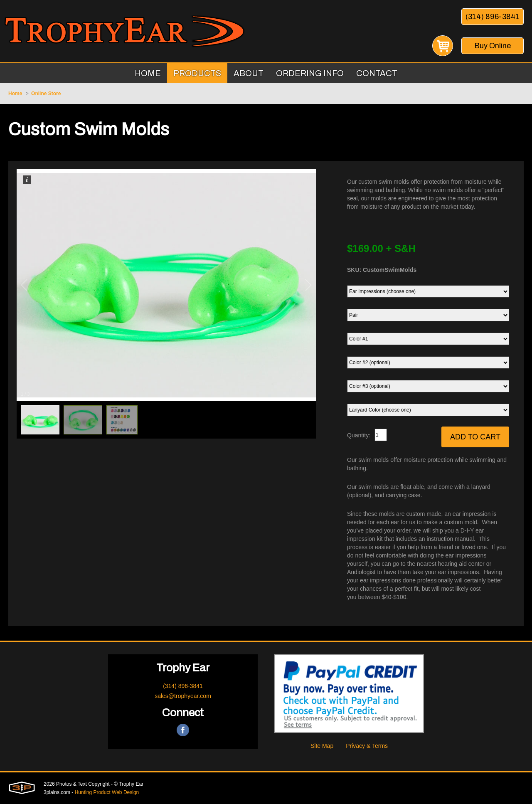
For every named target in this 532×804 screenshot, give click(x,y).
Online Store (46, 94)
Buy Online (493, 46)
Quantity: (359, 435)
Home (15, 94)
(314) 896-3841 (493, 17)
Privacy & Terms (367, 746)
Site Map (322, 746)
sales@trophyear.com (183, 696)
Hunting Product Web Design (107, 792)
